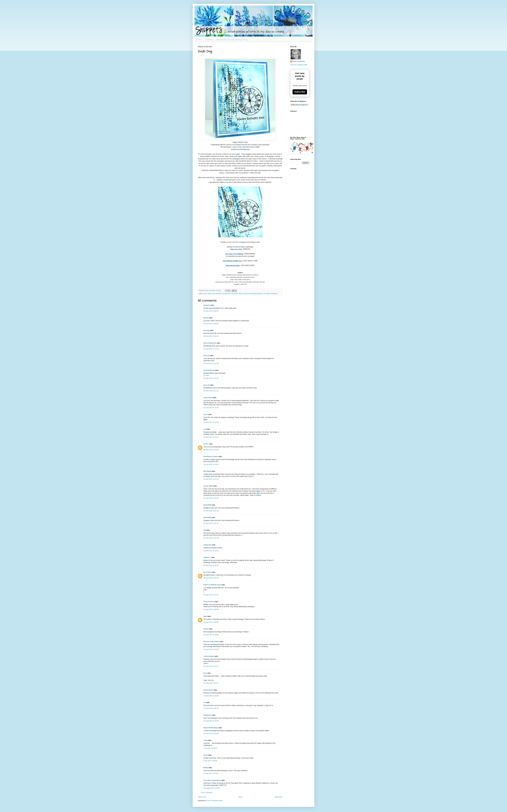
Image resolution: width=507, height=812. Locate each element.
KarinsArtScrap (209, 370)
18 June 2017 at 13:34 (211, 450)
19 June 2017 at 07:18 (211, 538)
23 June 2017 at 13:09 (211, 696)
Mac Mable (207, 471)
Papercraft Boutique (211, 728)
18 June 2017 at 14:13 (211, 479)
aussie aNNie (208, 486)
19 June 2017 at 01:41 (211, 523)
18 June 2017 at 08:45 (211, 324)
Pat (205, 530)
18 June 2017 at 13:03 (211, 422)
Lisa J (206, 414)
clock (205, 293)
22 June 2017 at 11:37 (211, 683)
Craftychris (207, 715)
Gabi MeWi (207, 505)
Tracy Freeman (209, 602)
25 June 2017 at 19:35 (211, 734)
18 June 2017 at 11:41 (211, 378)
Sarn (205, 673)
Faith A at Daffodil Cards (212, 585)
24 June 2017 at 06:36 (211, 708)
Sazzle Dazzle (208, 690)
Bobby (206, 768)
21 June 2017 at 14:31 (211, 649)
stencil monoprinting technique (253, 293)
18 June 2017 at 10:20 (211, 336)
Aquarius (207, 305)
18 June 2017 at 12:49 (211, 408)
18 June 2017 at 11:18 (211, 349)
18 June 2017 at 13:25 (211, 437)
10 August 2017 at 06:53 (212, 788)
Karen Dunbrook (299, 61)
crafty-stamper (209, 656)
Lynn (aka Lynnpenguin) (212, 780)
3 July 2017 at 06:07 (210, 748)
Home (198, 40)
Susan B (206, 356)
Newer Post (202, 797)
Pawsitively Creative (211, 457)
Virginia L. (207, 557)
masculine (219, 293)
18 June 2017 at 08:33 (211, 311)
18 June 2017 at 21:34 (211, 498)
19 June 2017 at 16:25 (211, 551)
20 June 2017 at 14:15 (211, 595)
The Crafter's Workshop (270, 293)
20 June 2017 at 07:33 (211, 578)
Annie (206, 755)
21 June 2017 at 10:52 (211, 635)
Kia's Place (207, 572)
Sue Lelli (207, 385)
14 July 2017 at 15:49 (211, 773)
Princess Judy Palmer (211, 642)
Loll (205, 429)
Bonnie (206, 318)
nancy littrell (208, 398)
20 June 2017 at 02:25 (211, 565)
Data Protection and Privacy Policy (232, 40)
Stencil (241, 293)
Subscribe (300, 92)
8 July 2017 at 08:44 (210, 761)
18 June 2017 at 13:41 (211, 464)
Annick (206, 629)
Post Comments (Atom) (215, 801)
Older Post (278, 797)
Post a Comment (207, 793)
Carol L (206, 444)
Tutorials (208, 40)
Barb (205, 616)
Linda (205, 740)
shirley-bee (207, 545)
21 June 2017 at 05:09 (211, 622)
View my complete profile (299, 65)
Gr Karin (206, 375)
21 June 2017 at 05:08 (211, 610)
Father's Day (211, 293)
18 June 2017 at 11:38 (211, 364)
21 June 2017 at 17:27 (211, 666)
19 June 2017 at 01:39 (211, 511)
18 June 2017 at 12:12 (211, 391)
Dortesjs (206, 330)
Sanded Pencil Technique (230, 293)
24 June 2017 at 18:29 (211, 721)
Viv (205, 703)
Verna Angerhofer (210, 343)
